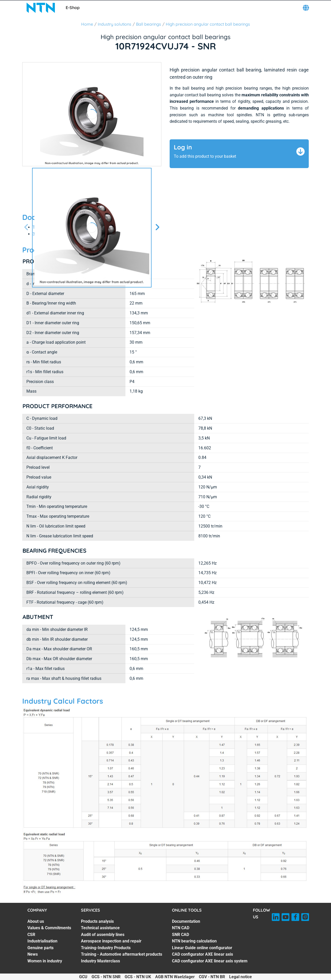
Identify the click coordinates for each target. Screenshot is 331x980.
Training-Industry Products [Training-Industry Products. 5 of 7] (106, 948)
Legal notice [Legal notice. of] (240, 977)
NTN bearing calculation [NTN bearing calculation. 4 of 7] (194, 941)
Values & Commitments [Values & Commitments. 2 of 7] (49, 928)
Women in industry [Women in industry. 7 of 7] (45, 961)
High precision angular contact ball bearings (208, 24)
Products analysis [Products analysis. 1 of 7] (97, 921)
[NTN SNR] (41, 8)
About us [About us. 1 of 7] (36, 921)
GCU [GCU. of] (83, 977)
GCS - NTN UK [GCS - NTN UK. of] (138, 977)
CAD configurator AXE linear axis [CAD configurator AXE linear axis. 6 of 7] (202, 954)
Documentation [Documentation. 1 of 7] (186, 921)
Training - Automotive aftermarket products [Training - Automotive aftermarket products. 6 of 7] (122, 954)
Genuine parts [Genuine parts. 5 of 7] (40, 948)
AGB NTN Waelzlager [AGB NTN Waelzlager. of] (175, 977)
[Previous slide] (26, 228)
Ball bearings (149, 24)
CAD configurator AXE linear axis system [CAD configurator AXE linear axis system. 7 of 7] (210, 961)
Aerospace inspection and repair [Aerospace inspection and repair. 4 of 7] (111, 941)
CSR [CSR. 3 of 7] (31, 935)
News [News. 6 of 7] (33, 954)
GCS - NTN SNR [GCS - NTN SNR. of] (106, 977)
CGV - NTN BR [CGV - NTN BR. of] (212, 977)
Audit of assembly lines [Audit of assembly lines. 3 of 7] (103, 935)
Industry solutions (115, 24)
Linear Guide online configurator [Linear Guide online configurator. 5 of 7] (202, 948)
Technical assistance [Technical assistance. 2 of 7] (100, 928)
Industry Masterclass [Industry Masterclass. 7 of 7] (100, 961)
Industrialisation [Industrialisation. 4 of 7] (42, 941)
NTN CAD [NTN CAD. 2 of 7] (181, 928)
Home (87, 24)
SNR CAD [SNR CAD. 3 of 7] (180, 935)
